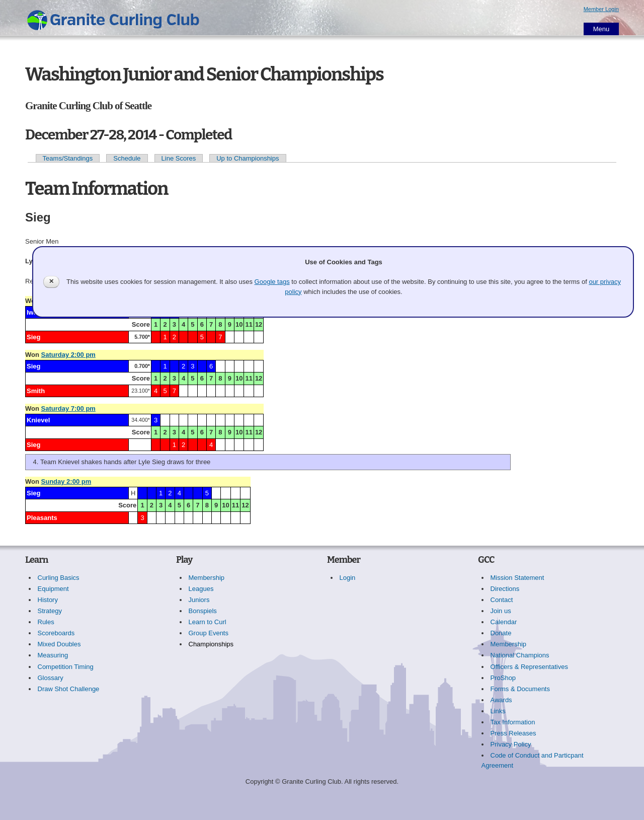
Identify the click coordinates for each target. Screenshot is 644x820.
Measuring (53, 655)
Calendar (504, 622)
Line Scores (179, 158)
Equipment (53, 589)
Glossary (51, 678)
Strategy (50, 611)
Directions (505, 589)
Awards (501, 700)
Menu (601, 29)
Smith (36, 391)
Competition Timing (66, 667)
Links (498, 711)
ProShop (503, 678)
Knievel (38, 420)
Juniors (199, 600)
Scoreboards (56, 633)
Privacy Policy (511, 744)
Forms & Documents (520, 689)
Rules (46, 622)
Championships (211, 644)
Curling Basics (59, 578)
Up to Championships (248, 158)
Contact (502, 600)
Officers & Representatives (529, 667)
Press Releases (513, 733)
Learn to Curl (208, 622)
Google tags (272, 282)
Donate (501, 633)
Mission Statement (517, 578)
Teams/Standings (68, 158)
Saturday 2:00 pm (68, 355)
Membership (207, 578)
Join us (501, 611)
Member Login (601, 9)
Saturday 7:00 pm (68, 408)
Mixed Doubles (59, 644)
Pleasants (42, 518)
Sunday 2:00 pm (66, 481)
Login (348, 578)
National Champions (520, 655)
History (48, 600)
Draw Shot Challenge (69, 689)
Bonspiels (203, 611)
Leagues (201, 589)
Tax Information (513, 722)
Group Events (209, 633)
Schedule (127, 158)
